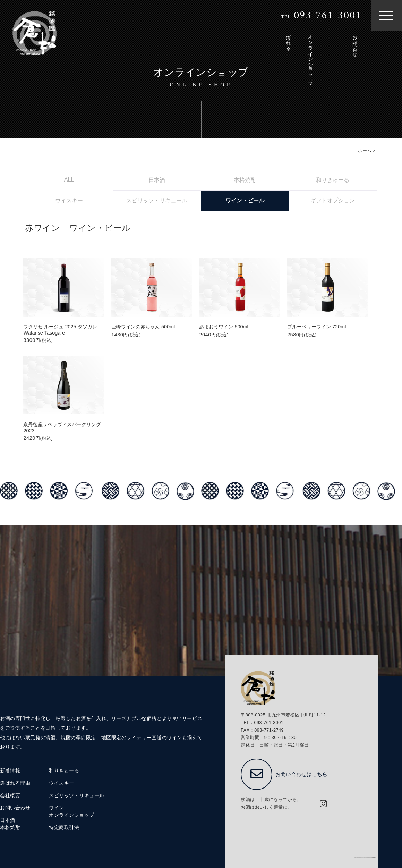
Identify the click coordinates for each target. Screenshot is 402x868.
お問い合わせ (15, 808)
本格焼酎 (10, 828)
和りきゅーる (64, 771)
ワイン (57, 808)
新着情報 (10, 771)
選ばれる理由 (15, 783)
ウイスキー (62, 783)
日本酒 (8, 820)
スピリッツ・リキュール (77, 796)
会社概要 (10, 796)
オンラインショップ (72, 815)
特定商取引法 (64, 828)
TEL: (321, 16)
